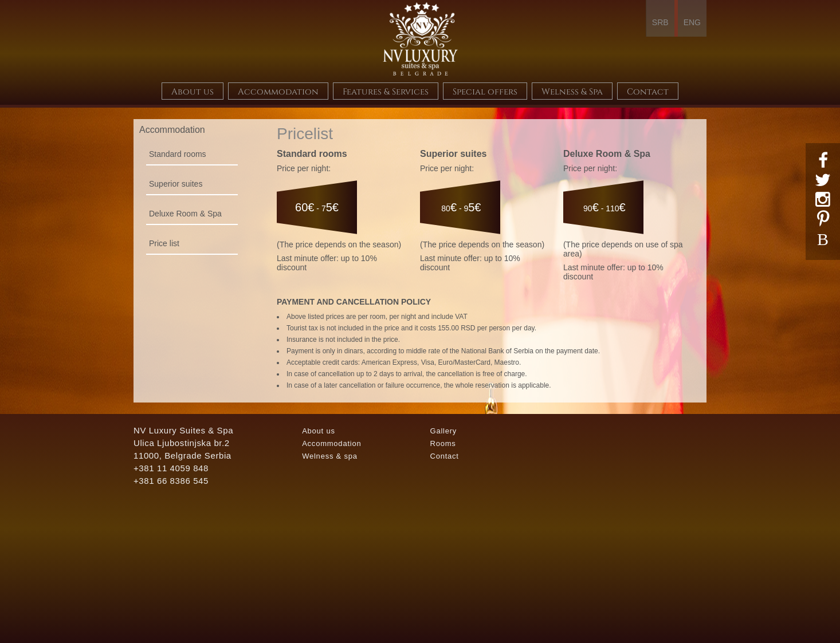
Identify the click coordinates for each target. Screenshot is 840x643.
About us (193, 91)
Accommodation (278, 91)
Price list (164, 243)
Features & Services (386, 91)
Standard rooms (178, 154)
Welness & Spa (572, 91)
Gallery (443, 431)
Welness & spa (330, 456)
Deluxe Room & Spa (185, 214)
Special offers (485, 91)
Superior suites (176, 184)
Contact (648, 91)
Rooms (443, 443)
